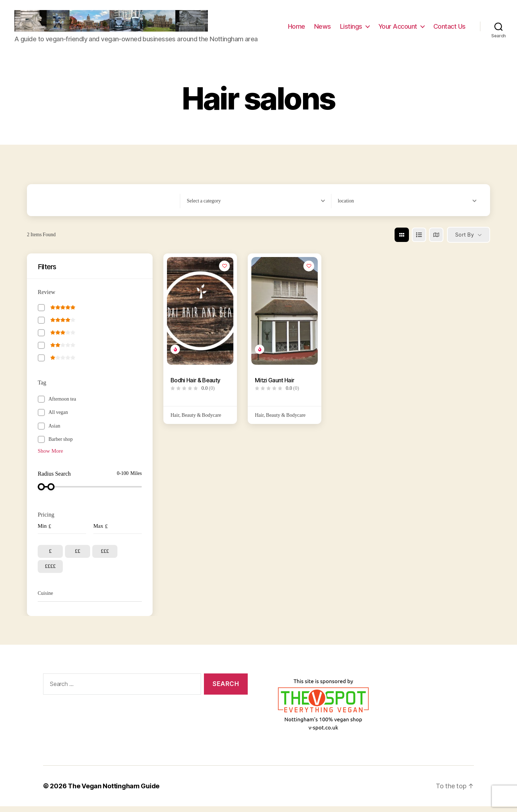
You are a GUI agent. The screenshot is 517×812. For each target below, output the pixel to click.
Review (46, 298)
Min (42, 532)
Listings (351, 29)
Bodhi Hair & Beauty (195, 386)
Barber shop (61, 445)
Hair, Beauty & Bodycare (196, 421)
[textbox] (204, 206)
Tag (42, 388)
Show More (50, 456)
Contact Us (450, 29)
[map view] (436, 240)
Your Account (398, 29)
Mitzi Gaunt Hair (274, 386)
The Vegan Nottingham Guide (114, 792)
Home (297, 29)
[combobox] (259, 206)
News (323, 29)
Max (98, 532)
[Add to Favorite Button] (224, 271)
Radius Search (54, 480)
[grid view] (402, 240)
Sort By (465, 240)
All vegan (58, 418)
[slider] (41, 493)
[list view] (419, 240)
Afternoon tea (62, 404)
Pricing (46, 521)
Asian (54, 431)
